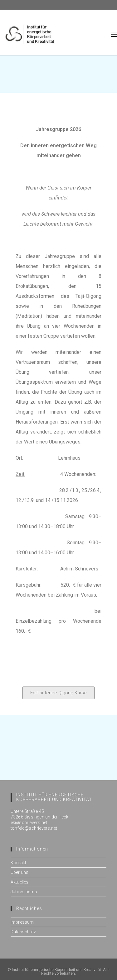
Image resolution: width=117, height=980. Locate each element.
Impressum (22, 922)
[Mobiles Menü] (114, 34)
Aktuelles (20, 882)
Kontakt (18, 863)
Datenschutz (23, 932)
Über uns (20, 872)
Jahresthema (24, 892)
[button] (58, 693)
